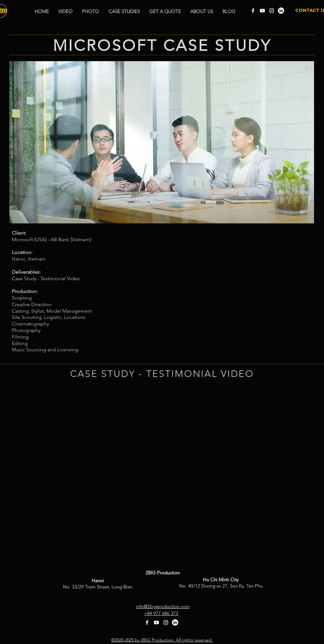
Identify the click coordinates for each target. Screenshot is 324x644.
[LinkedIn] (281, 11)
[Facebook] (253, 11)
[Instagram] (272, 11)
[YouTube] (262, 11)
